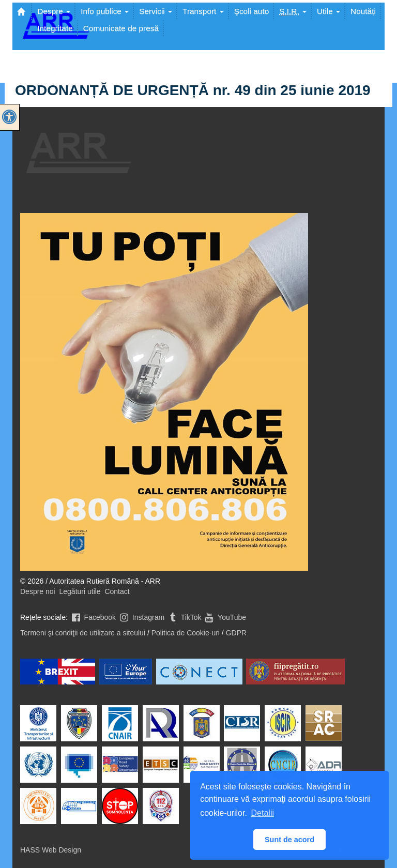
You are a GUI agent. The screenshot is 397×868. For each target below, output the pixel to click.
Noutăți (363, 11)
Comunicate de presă (121, 28)
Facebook (93, 617)
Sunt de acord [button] (289, 840)
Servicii (156, 11)
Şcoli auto (252, 11)
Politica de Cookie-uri (186, 633)
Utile (329, 11)
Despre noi (38, 591)
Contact (117, 591)
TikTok (184, 617)
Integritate (55, 28)
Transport (203, 11)
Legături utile (80, 591)
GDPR (236, 633)
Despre (54, 11)
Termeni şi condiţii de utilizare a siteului (83, 633)
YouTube (225, 617)
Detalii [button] (263, 813)
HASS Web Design (51, 850)
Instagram (141, 617)
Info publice (105, 11)
